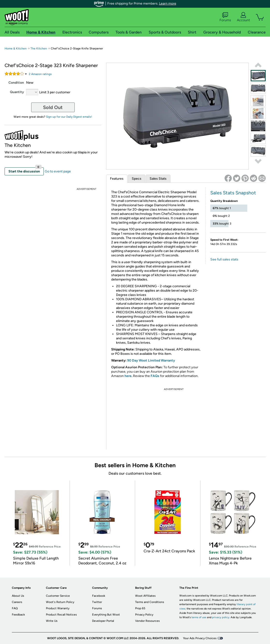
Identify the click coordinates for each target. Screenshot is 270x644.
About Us (18, 596)
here (128, 376)
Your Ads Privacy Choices (200, 638)
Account (243, 17)
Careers (17, 602)
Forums (225, 17)
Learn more (168, 3)
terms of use (199, 617)
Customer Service (58, 596)
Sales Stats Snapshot (233, 193)
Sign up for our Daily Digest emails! (69, 117)
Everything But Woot (106, 615)
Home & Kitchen (16, 48)
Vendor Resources (147, 621)
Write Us (52, 621)
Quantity (17, 92)
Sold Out (53, 107)
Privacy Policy (144, 615)
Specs (137, 179)
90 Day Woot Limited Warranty (151, 360)
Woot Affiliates (145, 596)
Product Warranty (58, 608)
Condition (16, 83)
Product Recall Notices (61, 615)
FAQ (15, 608)
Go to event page (58, 171)
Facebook (99, 596)
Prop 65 (140, 608)
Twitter (97, 602)
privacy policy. (221, 617)
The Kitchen (39, 48)
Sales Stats (158, 179)
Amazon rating (40, 74)
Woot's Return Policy (60, 602)
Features (117, 179)
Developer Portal (103, 621)
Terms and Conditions (150, 602)
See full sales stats (224, 259)
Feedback (18, 615)
